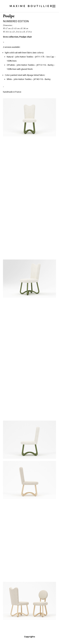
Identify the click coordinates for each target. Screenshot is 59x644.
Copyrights (30, 637)
